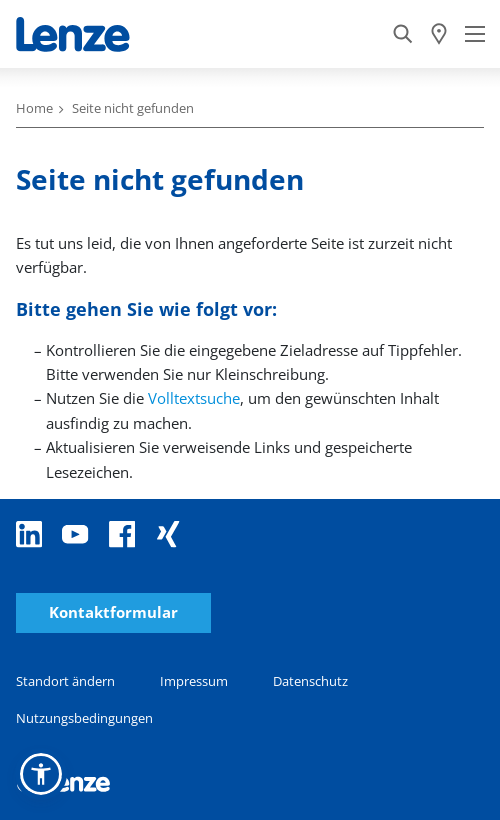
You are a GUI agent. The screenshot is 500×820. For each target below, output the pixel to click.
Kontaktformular (113, 612)
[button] (41, 774)
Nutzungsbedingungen (84, 718)
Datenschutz (310, 681)
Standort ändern (65, 681)
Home (34, 108)
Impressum (194, 681)
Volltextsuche (194, 398)
